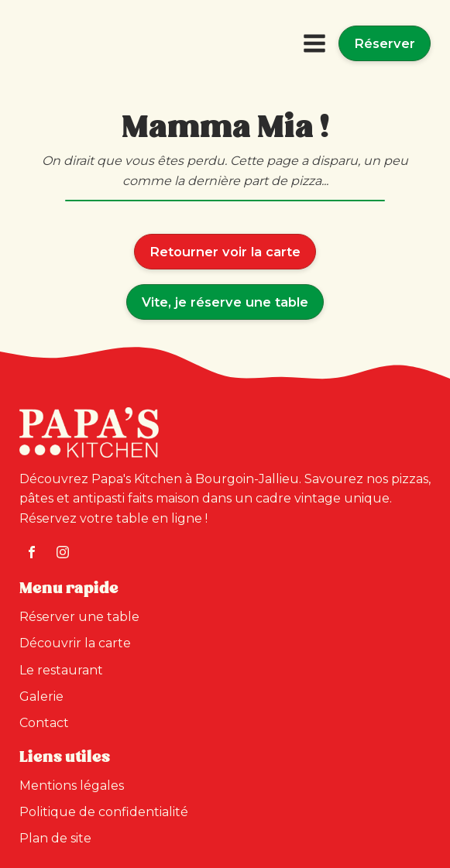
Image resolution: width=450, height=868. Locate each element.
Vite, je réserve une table (225, 302)
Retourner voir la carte (225, 252)
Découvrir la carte (75, 643)
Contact (44, 723)
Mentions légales (72, 786)
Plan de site (55, 838)
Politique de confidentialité (104, 812)
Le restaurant (61, 670)
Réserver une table (79, 617)
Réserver (385, 43)
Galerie (41, 696)
